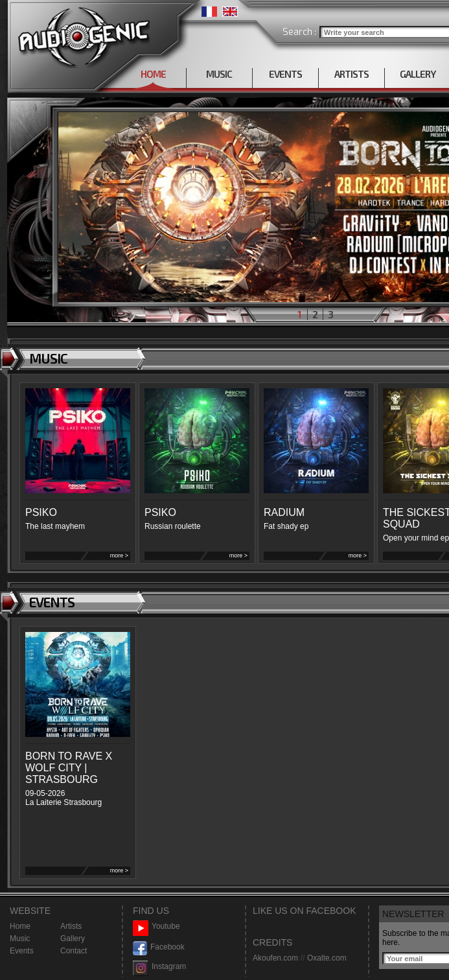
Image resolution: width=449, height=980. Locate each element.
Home (20, 926)
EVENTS (285, 74)
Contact (74, 951)
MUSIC (219, 74)
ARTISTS (351, 74)
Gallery (73, 939)
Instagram (159, 967)
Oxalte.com (327, 958)
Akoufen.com (275, 958)
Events (22, 951)
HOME (153, 74)
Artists (71, 926)
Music (20, 939)
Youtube (156, 927)
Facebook (159, 947)
